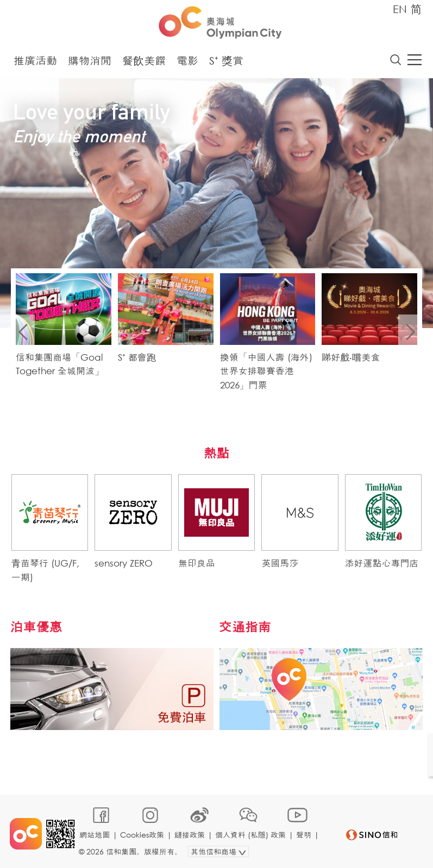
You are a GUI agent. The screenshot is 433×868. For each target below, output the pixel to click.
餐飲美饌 (144, 61)
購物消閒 (90, 61)
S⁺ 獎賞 (226, 61)
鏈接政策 (190, 834)
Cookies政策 (143, 834)
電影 (187, 61)
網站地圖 (95, 834)
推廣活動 (35, 61)
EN (400, 9)
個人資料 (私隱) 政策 (251, 834)
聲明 (304, 834)
